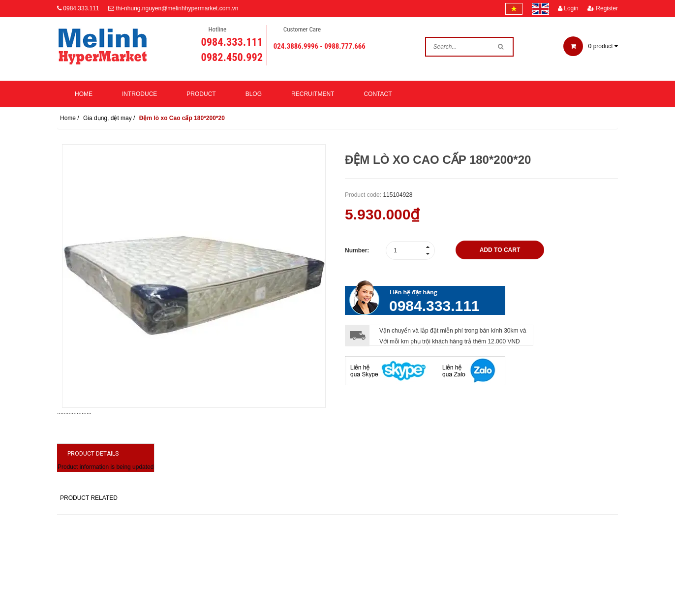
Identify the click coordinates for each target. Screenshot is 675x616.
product (591, 46)
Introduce (139, 94)
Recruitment (313, 94)
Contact (378, 94)
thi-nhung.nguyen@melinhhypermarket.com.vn (177, 8)
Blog (254, 94)
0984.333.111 (81, 8)
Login (568, 8)
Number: (357, 250)
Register (603, 8)
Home (84, 94)
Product (201, 94)
